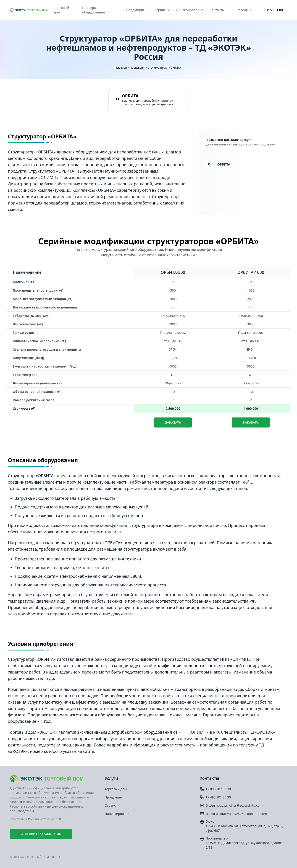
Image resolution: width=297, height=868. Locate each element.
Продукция (137, 10)
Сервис (162, 10)
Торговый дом (62, 10)
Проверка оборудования (93, 10)
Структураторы (157, 68)
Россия (244, 10)
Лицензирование (190, 10)
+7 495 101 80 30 (275, 10)
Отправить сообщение (41, 834)
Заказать (173, 422)
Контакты (217, 10)
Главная (121, 68)
